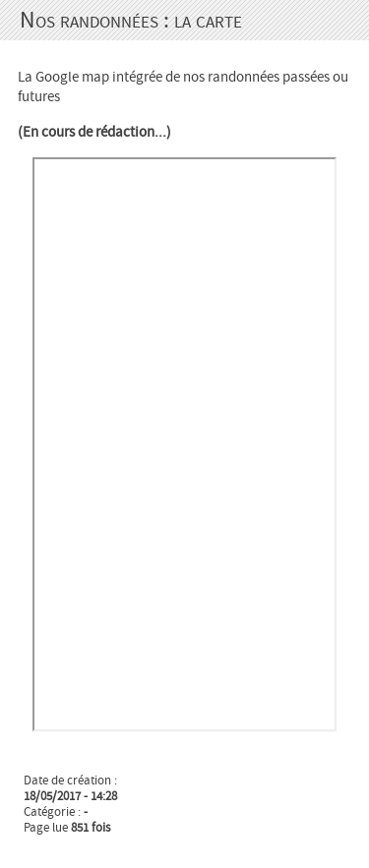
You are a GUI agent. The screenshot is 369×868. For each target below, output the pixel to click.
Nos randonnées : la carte (131, 20)
